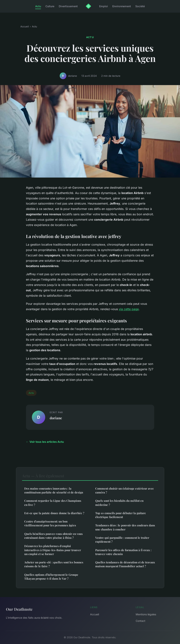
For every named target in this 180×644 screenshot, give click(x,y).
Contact (141, 621)
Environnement (122, 6)
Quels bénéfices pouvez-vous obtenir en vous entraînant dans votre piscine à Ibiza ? (53, 536)
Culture (50, 6)
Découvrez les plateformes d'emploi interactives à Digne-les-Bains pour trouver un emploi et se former (53, 550)
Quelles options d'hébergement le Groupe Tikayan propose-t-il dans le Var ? (51, 577)
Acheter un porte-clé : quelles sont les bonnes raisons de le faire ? (54, 564)
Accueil (25, 26)
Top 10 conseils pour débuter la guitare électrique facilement (121, 515)
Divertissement (68, 6)
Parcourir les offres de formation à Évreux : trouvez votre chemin (123, 552)
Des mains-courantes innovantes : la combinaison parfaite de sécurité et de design (54, 490)
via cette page (129, 309)
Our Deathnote (19, 609)
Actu (38, 6)
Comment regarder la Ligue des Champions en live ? (53, 503)
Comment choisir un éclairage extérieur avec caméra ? (124, 490)
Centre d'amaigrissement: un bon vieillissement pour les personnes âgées (50, 523)
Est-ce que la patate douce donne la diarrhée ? (54, 513)
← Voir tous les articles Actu (45, 442)
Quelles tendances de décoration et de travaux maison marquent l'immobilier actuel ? (125, 564)
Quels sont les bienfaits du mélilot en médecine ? (119, 503)
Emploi (104, 6)
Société (140, 6)
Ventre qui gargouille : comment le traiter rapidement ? (122, 540)
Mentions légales (146, 614)
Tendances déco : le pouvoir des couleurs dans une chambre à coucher (125, 527)
